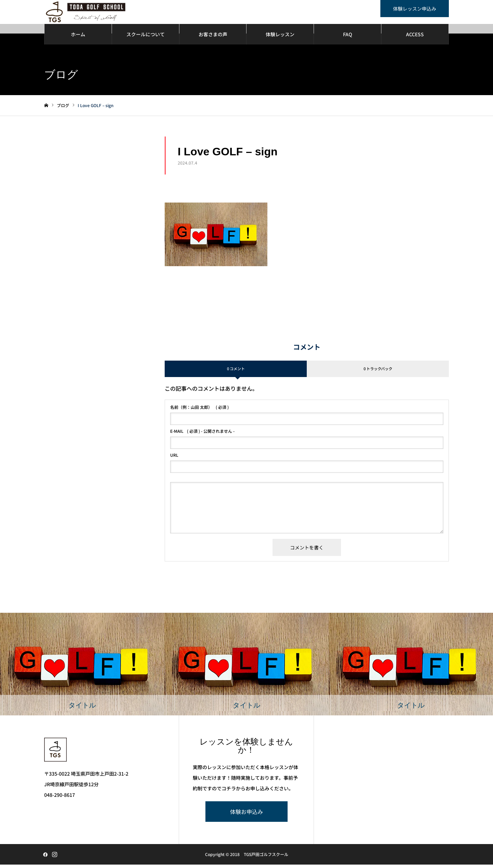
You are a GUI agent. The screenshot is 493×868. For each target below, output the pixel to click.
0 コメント (236, 372)
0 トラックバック (378, 372)
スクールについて (146, 38)
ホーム (78, 38)
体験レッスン (280, 38)
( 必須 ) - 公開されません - (202, 435)
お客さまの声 (213, 38)
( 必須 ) (199, 411)
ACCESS (415, 38)
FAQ (348, 38)
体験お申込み (246, 815)
